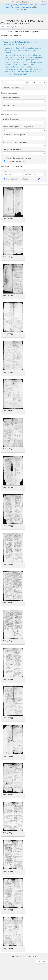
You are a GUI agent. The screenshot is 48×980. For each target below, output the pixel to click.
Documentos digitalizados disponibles (18, 127)
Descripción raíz (9, 105)
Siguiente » (42, 962)
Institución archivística (12, 98)
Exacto (25, 179)
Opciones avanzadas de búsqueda (24, 31)
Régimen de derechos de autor (15, 142)
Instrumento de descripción (14, 134)
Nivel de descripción (11, 119)
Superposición (11, 179)
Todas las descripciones (15, 161)
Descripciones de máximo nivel (18, 158)
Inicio (5, 171)
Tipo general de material (12, 150)
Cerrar (45, 2)
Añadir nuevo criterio (14, 87)
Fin (25, 171)
